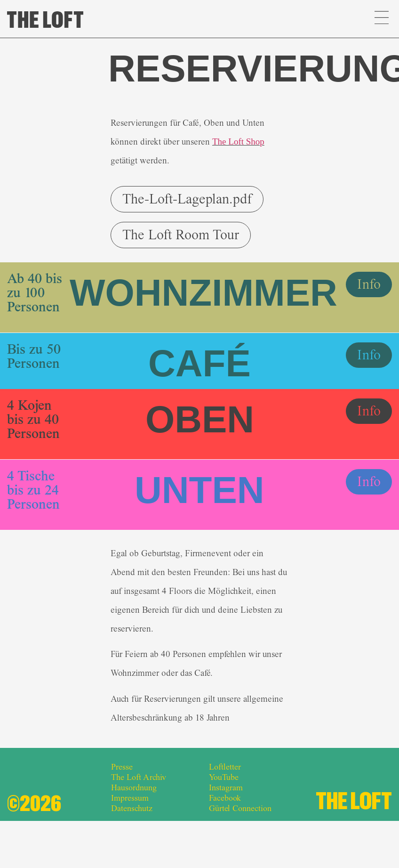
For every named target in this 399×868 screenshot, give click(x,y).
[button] (381, 19)
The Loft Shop (238, 142)
